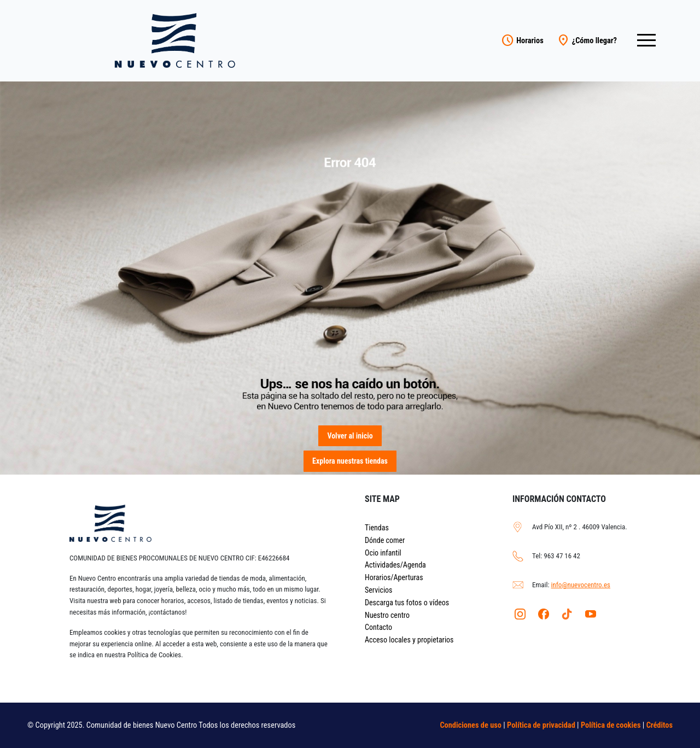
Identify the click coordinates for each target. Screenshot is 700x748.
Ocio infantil (383, 553)
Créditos (660, 725)
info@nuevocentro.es (581, 585)
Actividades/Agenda (395, 565)
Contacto (378, 627)
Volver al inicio (350, 436)
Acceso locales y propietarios (409, 640)
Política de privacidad (541, 725)
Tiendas (377, 528)
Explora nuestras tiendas (350, 461)
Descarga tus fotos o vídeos (407, 603)
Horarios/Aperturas (394, 577)
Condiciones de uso (471, 725)
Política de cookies (611, 725)
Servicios (379, 590)
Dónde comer (385, 540)
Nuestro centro (387, 615)
